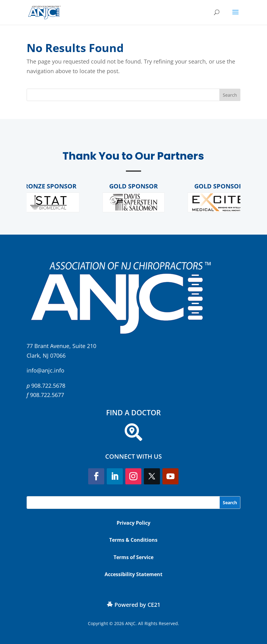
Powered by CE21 (137, 605)
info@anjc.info (45, 370)
